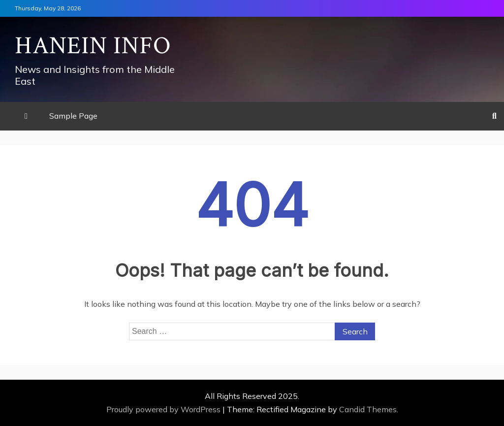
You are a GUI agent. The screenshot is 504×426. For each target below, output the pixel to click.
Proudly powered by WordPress (164, 409)
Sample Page (73, 116)
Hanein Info (93, 46)
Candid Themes (368, 409)
